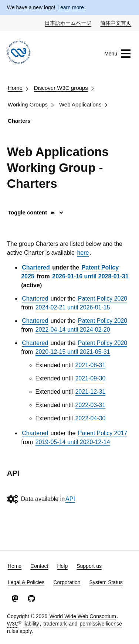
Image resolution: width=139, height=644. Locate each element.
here (83, 253)
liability (31, 624)
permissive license (101, 624)
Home (15, 88)
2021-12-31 (90, 392)
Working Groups (28, 104)
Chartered (36, 267)
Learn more (71, 7)
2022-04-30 (90, 418)
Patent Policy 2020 (103, 299)
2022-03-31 (90, 405)
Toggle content (32, 212)
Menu (118, 54)
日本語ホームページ (68, 23)
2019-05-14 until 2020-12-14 (73, 442)
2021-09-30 (90, 378)
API (70, 499)
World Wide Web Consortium (83, 616)
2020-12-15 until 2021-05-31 (73, 352)
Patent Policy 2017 (103, 433)
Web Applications (80, 104)
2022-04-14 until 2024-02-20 (73, 330)
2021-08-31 (90, 365)
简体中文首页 (116, 23)
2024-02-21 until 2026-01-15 (73, 307)
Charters (19, 121)
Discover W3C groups (61, 88)
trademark (55, 624)
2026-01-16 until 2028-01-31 (90, 276)
